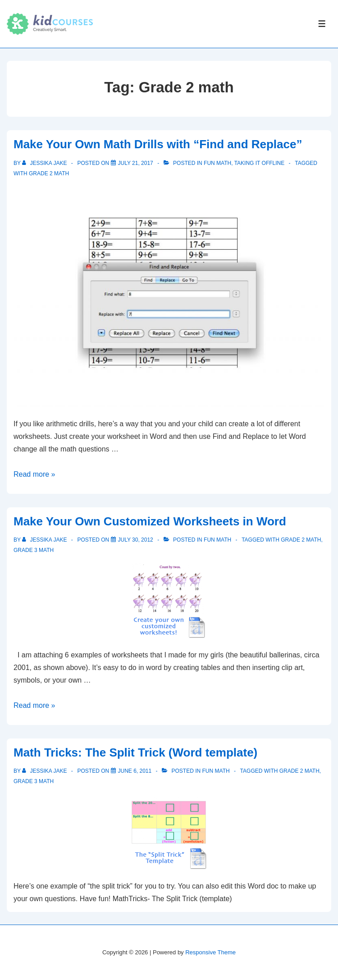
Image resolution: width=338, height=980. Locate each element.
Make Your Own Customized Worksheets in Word (150, 521)
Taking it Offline (260, 163)
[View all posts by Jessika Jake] (45, 163)
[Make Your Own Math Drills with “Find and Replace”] (136, 163)
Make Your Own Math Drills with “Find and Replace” (158, 144)
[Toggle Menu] (322, 24)
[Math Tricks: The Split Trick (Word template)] (135, 771)
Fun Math (217, 163)
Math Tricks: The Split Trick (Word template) (135, 752)
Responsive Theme (210, 952)
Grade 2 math (49, 173)
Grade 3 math (34, 550)
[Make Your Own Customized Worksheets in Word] (136, 540)
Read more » (34, 474)
